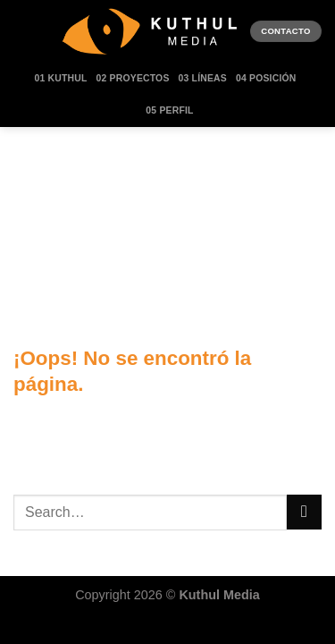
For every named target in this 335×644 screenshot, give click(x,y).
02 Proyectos (133, 78)
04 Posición (266, 78)
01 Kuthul (61, 78)
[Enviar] (304, 512)
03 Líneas (203, 78)
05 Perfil (169, 110)
